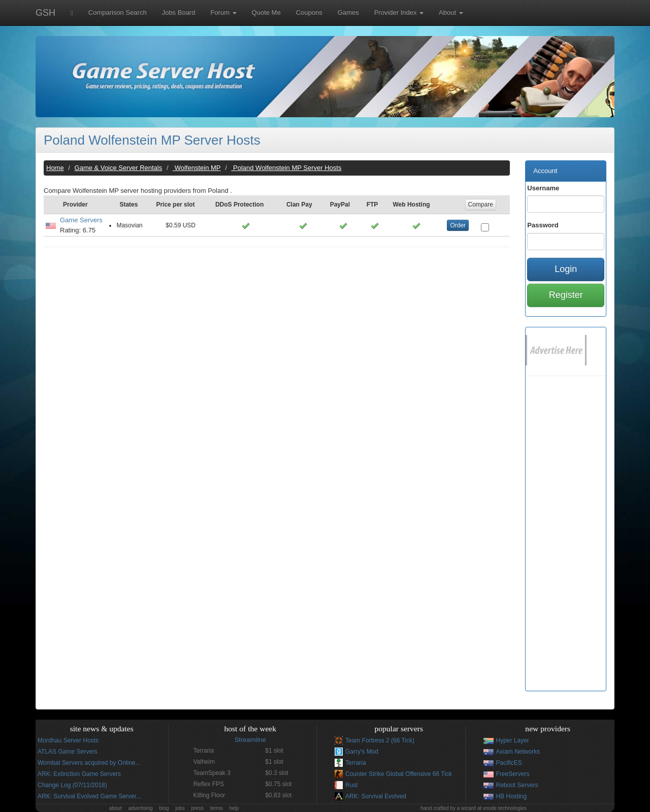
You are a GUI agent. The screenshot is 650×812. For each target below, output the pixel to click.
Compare (481, 205)
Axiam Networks (518, 752)
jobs (180, 808)
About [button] (451, 12)
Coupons (309, 12)
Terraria (356, 763)
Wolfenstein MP (197, 168)
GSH (45, 13)
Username (543, 188)
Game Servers (81, 220)
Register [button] (566, 295)
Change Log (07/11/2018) (72, 785)
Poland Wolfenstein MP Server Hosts (152, 140)
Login (566, 269)
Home (55, 168)
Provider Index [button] (399, 12)
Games (348, 12)
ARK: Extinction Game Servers (79, 774)
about (116, 808)
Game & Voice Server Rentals (119, 168)
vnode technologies (505, 808)
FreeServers (513, 774)
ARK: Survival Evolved (376, 796)
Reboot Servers (517, 785)
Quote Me (266, 12)
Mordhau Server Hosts (68, 740)
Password (543, 225)
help (234, 808)
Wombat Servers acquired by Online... (89, 763)
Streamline (250, 740)
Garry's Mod (362, 752)
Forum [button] (223, 12)
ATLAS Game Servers (68, 752)
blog (164, 808)
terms (217, 808)
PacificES (509, 763)
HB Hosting (512, 796)
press (197, 808)
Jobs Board (179, 12)
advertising (140, 808)
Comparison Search (118, 12)
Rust (352, 785)
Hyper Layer (513, 740)
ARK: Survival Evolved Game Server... (89, 796)
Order (458, 225)
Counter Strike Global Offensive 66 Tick (399, 774)
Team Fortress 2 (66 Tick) (380, 740)
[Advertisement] (277, 328)
